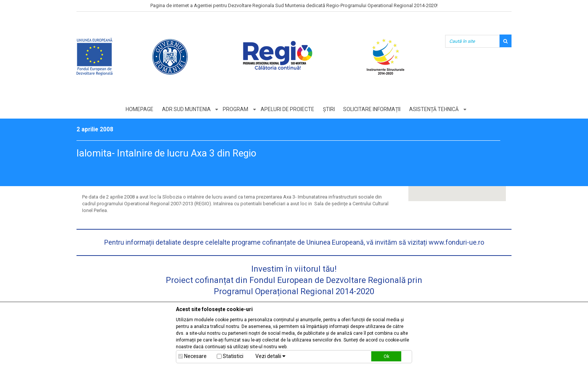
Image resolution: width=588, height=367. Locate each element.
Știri (329, 109)
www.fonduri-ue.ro (456, 242)
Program (235, 109)
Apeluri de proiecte (287, 109)
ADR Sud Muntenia (186, 109)
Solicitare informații (372, 109)
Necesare (195, 356)
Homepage (139, 109)
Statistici (233, 356)
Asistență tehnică (434, 109)
